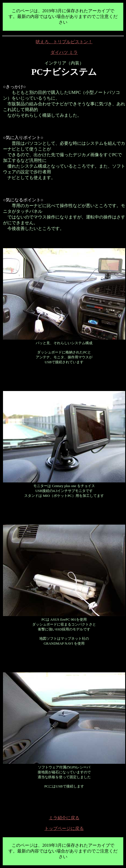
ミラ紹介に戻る (64, 818)
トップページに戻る (64, 828)
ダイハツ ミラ (64, 52)
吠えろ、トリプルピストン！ (64, 42)
